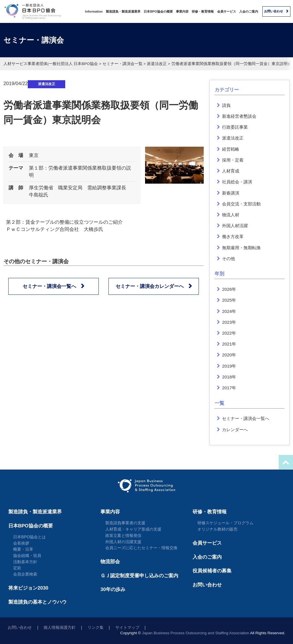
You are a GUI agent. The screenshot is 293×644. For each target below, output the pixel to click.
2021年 (229, 344)
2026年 (229, 289)
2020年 (229, 355)
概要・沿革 (23, 549)
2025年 (229, 300)
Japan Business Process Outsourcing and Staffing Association (196, 633)
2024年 (229, 311)
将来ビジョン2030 (28, 588)
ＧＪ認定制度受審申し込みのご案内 (139, 576)
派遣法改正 (47, 84)
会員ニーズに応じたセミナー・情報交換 (141, 548)
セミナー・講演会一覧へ (49, 286)
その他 (228, 259)
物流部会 (110, 562)
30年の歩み (113, 589)
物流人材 (231, 215)
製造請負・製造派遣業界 (123, 11)
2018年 (229, 377)
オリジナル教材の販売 (217, 529)
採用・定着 (233, 160)
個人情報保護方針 (60, 628)
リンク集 (96, 628)
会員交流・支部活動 (241, 204)
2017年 (229, 388)
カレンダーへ (235, 430)
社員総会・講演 (237, 182)
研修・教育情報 (203, 11)
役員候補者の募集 (212, 571)
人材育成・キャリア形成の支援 (133, 529)
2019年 (229, 366)
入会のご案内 (249, 11)
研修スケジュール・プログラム (225, 523)
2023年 (229, 322)
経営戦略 (231, 149)
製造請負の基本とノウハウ (37, 602)
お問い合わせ (274, 11)
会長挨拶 (21, 543)
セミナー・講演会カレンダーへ (150, 286)
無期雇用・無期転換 (241, 248)
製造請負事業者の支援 (125, 523)
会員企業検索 (25, 574)
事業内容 (182, 11)
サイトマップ (127, 628)
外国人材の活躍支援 (123, 542)
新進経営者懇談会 (239, 116)
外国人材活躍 (235, 226)
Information (94, 11)
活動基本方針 (25, 562)
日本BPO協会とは (30, 537)
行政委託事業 (235, 127)
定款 (17, 568)
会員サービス (227, 11)
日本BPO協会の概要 (158, 11)
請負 (226, 105)
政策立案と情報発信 (123, 535)
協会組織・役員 (27, 555)
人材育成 (231, 171)
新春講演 (231, 193)
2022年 (229, 333)
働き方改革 (233, 236)
